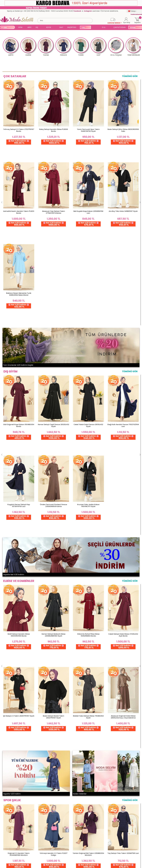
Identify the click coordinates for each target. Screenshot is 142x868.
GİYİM (20, 27)
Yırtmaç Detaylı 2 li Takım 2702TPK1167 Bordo (19, 130)
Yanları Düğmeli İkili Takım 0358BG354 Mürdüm (88, 502)
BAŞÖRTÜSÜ (72, 27)
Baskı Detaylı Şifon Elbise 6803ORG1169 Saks (123, 130)
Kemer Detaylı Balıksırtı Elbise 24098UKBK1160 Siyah (54, 374)
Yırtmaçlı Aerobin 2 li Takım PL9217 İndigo (54, 502)
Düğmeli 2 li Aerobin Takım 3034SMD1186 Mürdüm (19, 502)
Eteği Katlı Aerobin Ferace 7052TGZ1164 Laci (123, 252)
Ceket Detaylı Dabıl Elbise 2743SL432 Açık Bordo (123, 374)
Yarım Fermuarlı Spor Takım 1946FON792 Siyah (88, 130)
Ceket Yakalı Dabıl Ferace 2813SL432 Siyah (88, 252)
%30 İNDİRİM (84, 28)
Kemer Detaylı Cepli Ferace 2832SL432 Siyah (53, 252)
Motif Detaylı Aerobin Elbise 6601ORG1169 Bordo (19, 374)
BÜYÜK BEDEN (49, 28)
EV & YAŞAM (105, 28)
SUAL (96, 28)
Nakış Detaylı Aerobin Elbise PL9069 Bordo (54, 130)
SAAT (61, 27)
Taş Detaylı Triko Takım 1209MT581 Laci (123, 501)
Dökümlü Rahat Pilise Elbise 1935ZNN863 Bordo (88, 374)
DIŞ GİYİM (38, 28)
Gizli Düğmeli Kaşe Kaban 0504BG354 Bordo (19, 252)
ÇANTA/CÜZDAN (119, 27)
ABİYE (29, 27)
